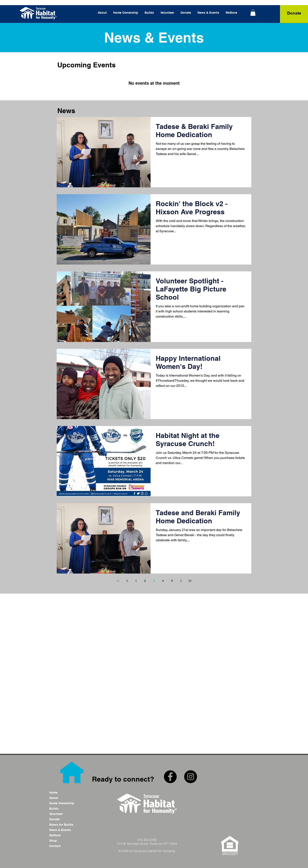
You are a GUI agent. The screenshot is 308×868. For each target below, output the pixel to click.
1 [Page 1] (136, 581)
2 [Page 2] (145, 581)
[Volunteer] (64, 814)
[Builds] (64, 809)
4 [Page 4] (163, 581)
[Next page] (181, 581)
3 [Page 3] (154, 581)
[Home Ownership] (64, 803)
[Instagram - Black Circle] (191, 777)
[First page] (118, 581)
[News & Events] (64, 830)
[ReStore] (64, 835)
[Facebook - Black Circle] (170, 777)
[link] (253, 13)
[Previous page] (127, 581)
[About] (64, 798)
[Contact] (64, 846)
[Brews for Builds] (64, 825)
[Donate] (294, 13)
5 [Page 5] (172, 581)
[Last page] (190, 581)
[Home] (64, 793)
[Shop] (64, 841)
